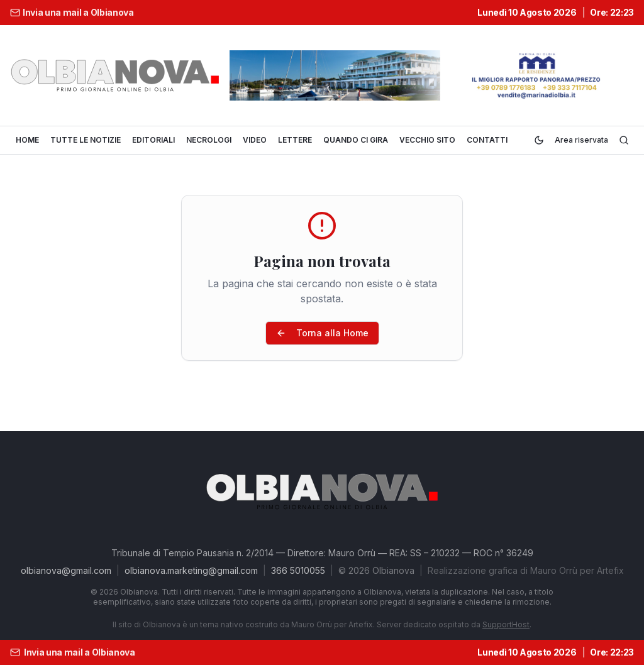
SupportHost (506, 624)
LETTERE (295, 140)
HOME (27, 140)
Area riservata (581, 140)
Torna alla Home (322, 333)
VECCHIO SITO (427, 140)
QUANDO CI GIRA (356, 140)
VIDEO (255, 140)
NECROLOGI (209, 140)
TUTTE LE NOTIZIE (86, 140)
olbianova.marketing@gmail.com (191, 570)
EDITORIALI (153, 140)
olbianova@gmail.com (66, 570)
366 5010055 (298, 570)
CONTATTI (487, 140)
